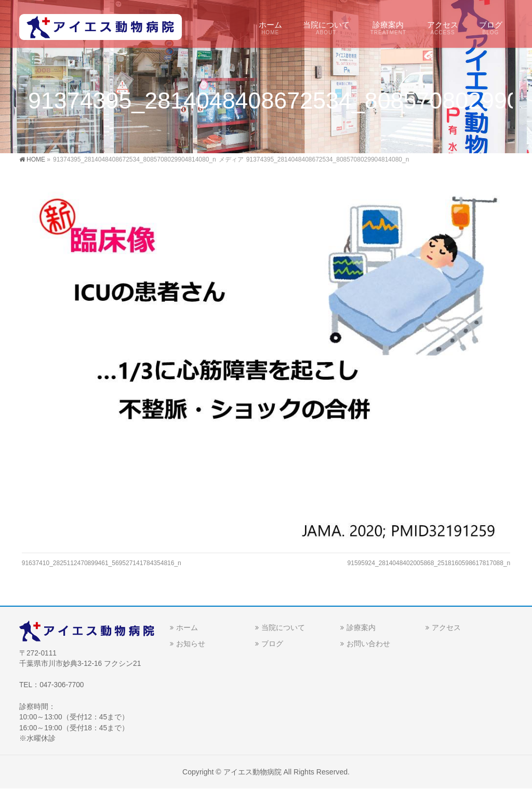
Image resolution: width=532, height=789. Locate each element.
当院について (283, 627)
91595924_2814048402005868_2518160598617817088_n (429, 563)
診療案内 (361, 627)
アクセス (446, 627)
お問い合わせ (368, 644)
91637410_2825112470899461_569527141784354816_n (102, 563)
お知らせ (191, 644)
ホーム (187, 627)
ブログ (272, 644)
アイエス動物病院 (252, 772)
